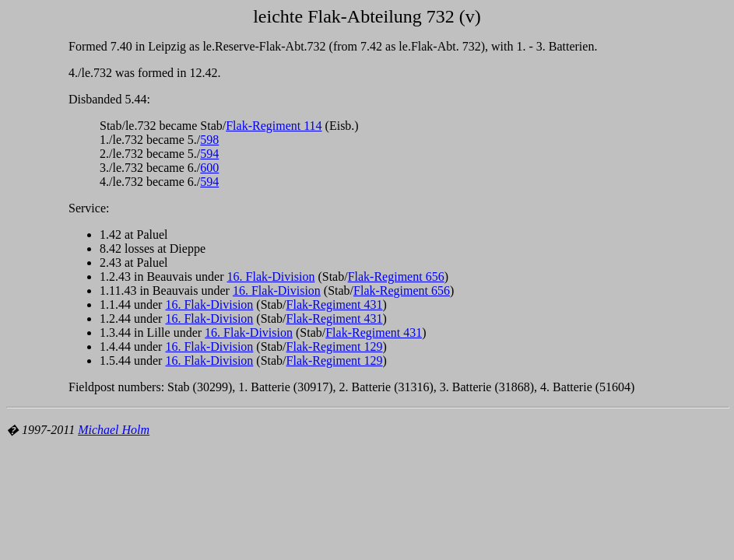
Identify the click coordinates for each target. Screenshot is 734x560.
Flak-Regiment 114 (274, 126)
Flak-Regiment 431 (335, 304)
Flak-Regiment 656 (396, 276)
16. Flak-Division (271, 276)
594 (209, 154)
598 (209, 140)
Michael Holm (114, 430)
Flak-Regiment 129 (335, 346)
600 (209, 168)
